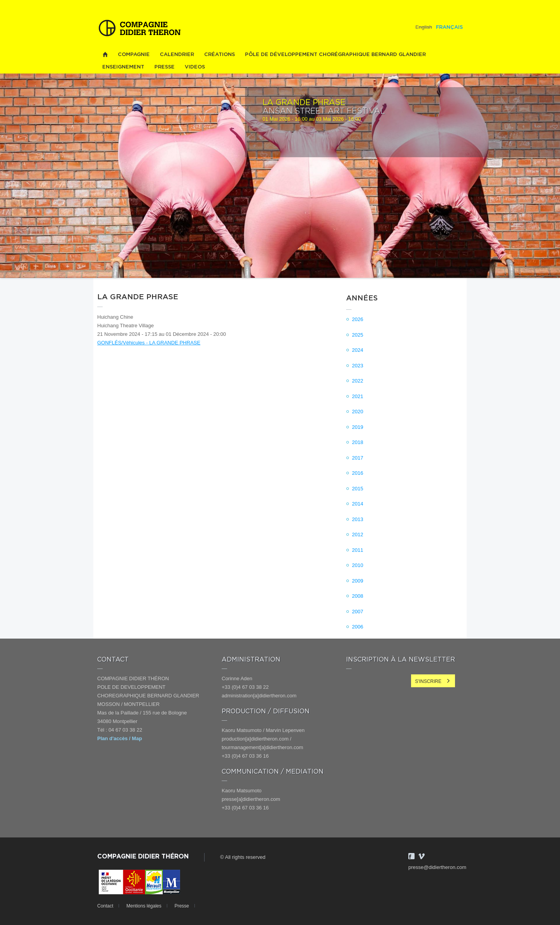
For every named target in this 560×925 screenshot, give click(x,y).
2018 (358, 442)
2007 (358, 612)
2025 (358, 335)
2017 (358, 458)
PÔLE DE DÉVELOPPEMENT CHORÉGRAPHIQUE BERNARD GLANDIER (335, 55)
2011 (358, 550)
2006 (358, 627)
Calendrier (177, 55)
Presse (164, 67)
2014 (358, 504)
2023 (358, 366)
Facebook (411, 856)
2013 (358, 519)
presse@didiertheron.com (437, 867)
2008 (358, 596)
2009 (358, 581)
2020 (358, 412)
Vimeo (422, 856)
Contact (105, 906)
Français (449, 27)
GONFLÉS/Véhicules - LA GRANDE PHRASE (149, 343)
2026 (358, 319)
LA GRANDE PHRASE (304, 103)
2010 (358, 565)
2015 (358, 489)
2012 (358, 534)
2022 (358, 381)
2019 (358, 427)
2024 (358, 350)
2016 (358, 473)
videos (195, 67)
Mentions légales (144, 906)
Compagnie (134, 55)
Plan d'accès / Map (120, 738)
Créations (220, 55)
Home (105, 55)
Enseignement (123, 67)
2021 (358, 396)
